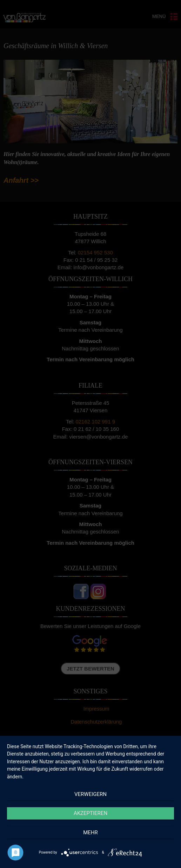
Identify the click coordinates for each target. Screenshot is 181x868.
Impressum (130, 859)
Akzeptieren (90, 804)
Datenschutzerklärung (96, 859)
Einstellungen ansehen (90, 843)
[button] (170, 745)
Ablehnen (90, 824)
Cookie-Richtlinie (56, 859)
